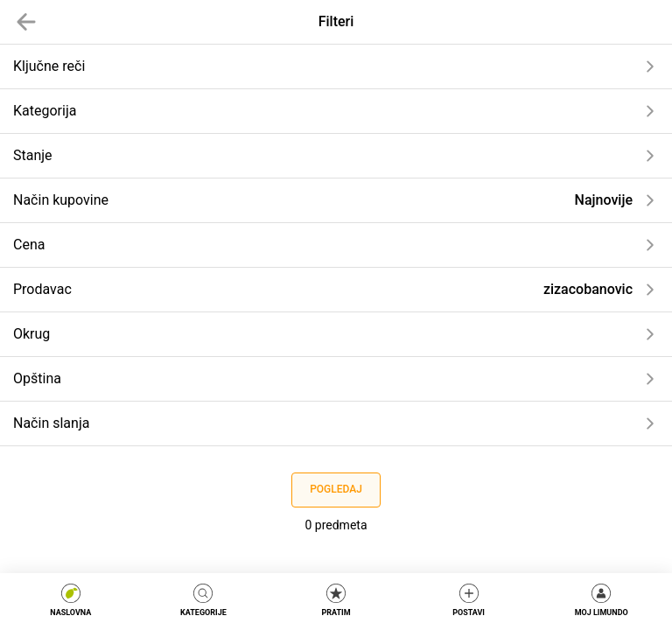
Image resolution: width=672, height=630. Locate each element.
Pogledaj (336, 489)
